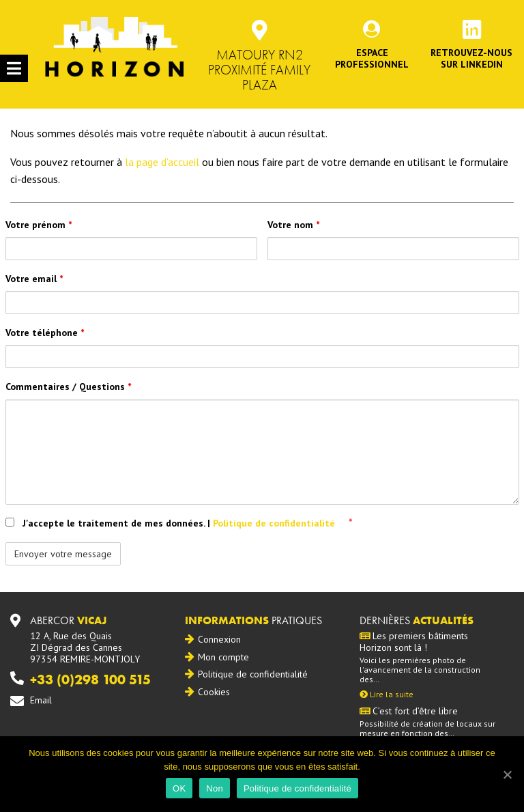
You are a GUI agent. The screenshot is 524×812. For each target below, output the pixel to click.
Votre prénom (39, 225)
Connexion (219, 639)
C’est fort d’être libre (409, 711)
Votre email (34, 279)
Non (215, 788)
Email (41, 700)
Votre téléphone (45, 333)
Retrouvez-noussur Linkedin (471, 58)
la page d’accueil (162, 162)
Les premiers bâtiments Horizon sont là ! (414, 642)
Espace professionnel (372, 58)
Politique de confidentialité (275, 523)
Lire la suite (387, 694)
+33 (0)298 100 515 (90, 680)
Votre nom (293, 225)
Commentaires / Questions (68, 387)
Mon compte (223, 657)
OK (179, 788)
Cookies (214, 692)
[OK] (507, 774)
